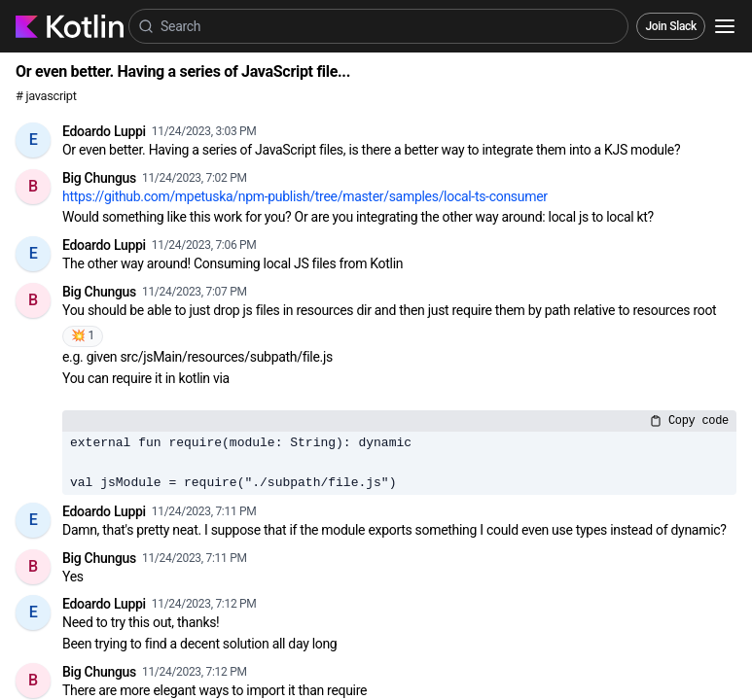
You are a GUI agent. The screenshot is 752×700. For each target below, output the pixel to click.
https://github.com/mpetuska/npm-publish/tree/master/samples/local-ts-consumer (305, 196)
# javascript (46, 96)
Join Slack (671, 26)
